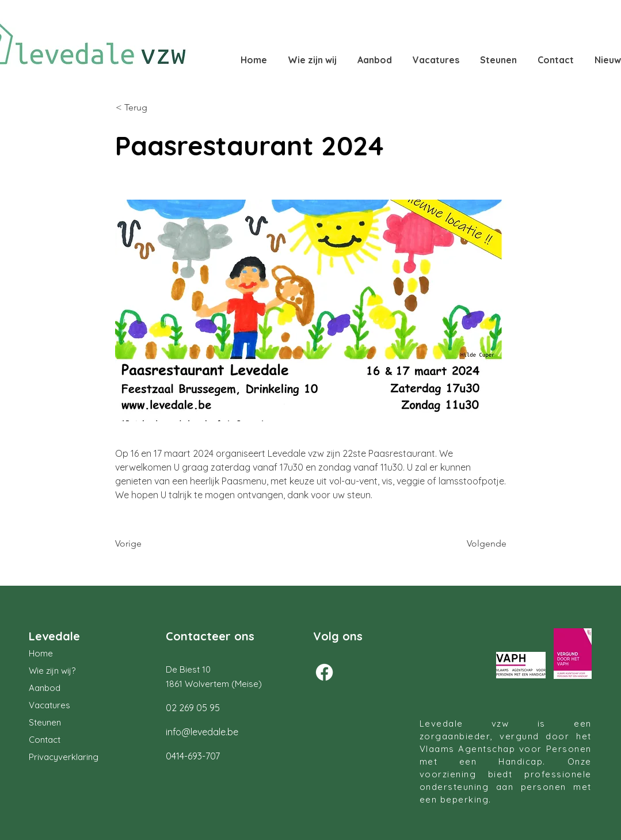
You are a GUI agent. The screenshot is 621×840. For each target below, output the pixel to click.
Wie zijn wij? (52, 671)
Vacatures (49, 705)
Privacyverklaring (64, 757)
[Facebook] (324, 672)
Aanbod (45, 688)
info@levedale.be (202, 732)
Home (41, 653)
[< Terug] (154, 108)
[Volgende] (478, 544)
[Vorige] (153, 544)
